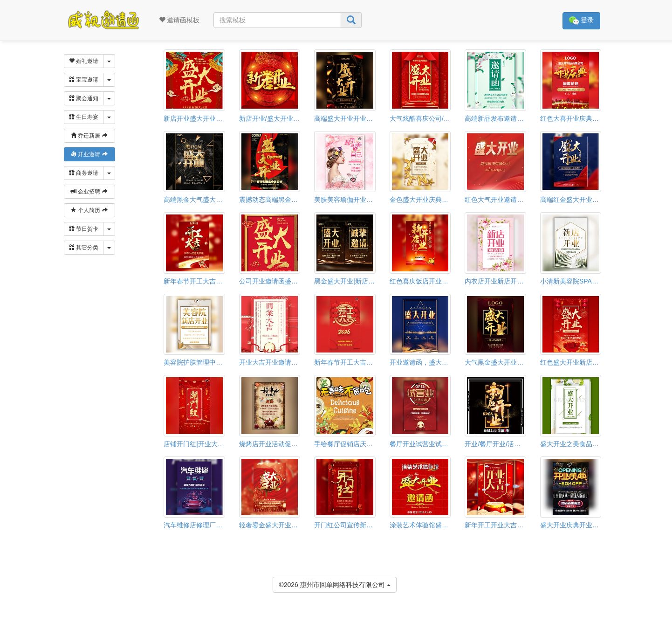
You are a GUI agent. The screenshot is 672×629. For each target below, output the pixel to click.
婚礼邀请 (84, 61)
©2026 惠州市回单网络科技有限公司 (334, 584)
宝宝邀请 (84, 80)
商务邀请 (84, 173)
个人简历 (89, 210)
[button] (6, 625)
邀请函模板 (179, 20)
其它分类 (84, 248)
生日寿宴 (84, 117)
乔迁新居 (89, 136)
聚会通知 (84, 98)
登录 (581, 21)
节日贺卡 (84, 229)
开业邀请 (89, 154)
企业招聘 (89, 192)
